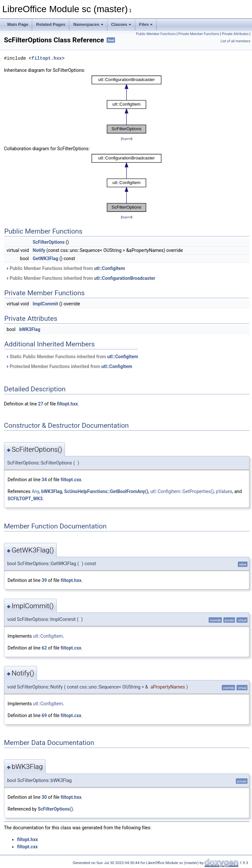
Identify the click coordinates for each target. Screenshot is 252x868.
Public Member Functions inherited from (65, 268)
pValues (224, 491)
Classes (121, 24)
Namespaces (88, 24)
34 (44, 480)
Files (146, 24)
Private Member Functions (199, 34)
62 (44, 648)
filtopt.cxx (71, 480)
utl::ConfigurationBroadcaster (125, 278)
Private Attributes (235, 34)
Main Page (18, 24)
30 (44, 797)
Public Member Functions (156, 34)
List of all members (235, 41)
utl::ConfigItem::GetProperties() (182, 491)
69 (44, 715)
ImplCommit (46, 304)
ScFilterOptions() (55, 809)
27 (41, 404)
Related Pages (51, 24)
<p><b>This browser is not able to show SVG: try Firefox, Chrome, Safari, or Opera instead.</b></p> (127, 104)
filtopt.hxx (47, 58)
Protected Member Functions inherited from (69, 366)
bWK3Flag (30, 329)
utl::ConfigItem (110, 268)
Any (35, 491)
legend (126, 139)
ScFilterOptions (49, 242)
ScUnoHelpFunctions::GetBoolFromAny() (106, 491)
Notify (39, 250)
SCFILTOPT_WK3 (25, 499)
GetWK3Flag (46, 258)
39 (44, 580)
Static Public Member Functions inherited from (72, 357)
